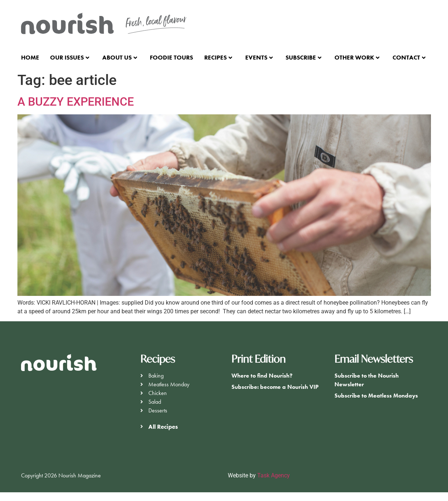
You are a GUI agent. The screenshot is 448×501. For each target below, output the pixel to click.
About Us (120, 57)
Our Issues (70, 57)
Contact (409, 57)
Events (259, 57)
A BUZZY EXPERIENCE (76, 102)
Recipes (218, 57)
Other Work (357, 57)
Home (30, 57)
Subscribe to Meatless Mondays (376, 396)
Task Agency (274, 475)
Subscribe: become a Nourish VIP (275, 387)
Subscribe (303, 57)
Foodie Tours (171, 57)
